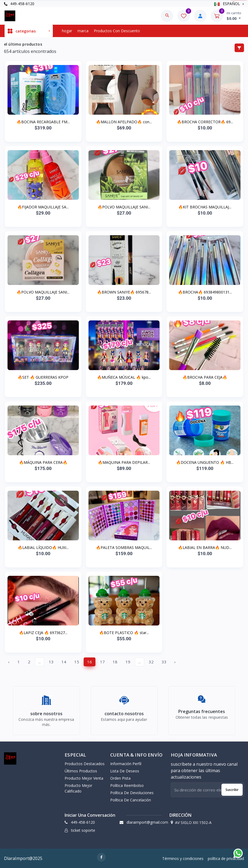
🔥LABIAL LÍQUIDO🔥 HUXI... (43, 547)
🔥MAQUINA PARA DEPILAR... (124, 462)
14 (64, 662)
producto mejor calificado (78, 788)
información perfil (126, 764)
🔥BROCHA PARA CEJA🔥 (205, 377)
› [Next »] (175, 662)
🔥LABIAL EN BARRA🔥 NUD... (205, 547)
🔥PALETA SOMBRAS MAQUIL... (124, 547)
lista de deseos (125, 771)
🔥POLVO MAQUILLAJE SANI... (124, 207)
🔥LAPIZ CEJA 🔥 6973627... (43, 633)
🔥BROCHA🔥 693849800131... (205, 292)
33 (164, 662)
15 (77, 662)
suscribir (232, 790)
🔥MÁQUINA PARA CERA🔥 (43, 462)
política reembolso (127, 785)
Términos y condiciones (183, 858)
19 (128, 662)
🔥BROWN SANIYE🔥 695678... (124, 292)
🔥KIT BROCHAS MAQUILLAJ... (205, 207)
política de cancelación (131, 800)
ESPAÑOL (228, 4)
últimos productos (81, 771)
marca (83, 31)
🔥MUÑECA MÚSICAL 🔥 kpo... (124, 377)
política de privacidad (226, 858)
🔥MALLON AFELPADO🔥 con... (124, 122)
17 (102, 662)
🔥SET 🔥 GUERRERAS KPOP (43, 377)
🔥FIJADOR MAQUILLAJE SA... (43, 207)
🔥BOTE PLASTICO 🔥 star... (124, 633)
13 (51, 662)
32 (151, 662)
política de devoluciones (132, 793)
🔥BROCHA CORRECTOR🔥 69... (205, 122)
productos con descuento (117, 31)
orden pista (120, 778)
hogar (67, 31)
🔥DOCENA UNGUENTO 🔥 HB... (205, 462)
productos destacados (85, 764)
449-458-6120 (19, 4)
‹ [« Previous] (9, 662)
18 (115, 662)
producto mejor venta (84, 778)
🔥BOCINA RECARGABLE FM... (43, 122)
